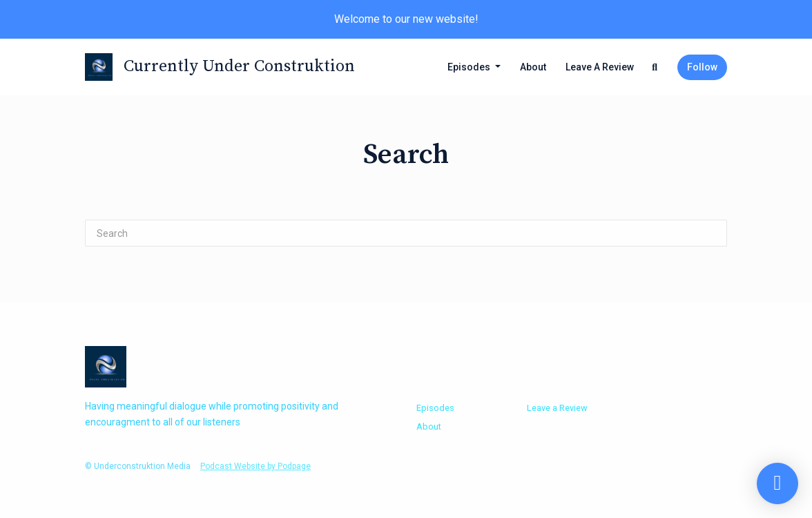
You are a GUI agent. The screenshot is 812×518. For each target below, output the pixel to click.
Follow (702, 67)
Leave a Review (600, 67)
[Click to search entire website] (655, 67)
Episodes (470, 67)
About (533, 67)
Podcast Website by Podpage (255, 466)
